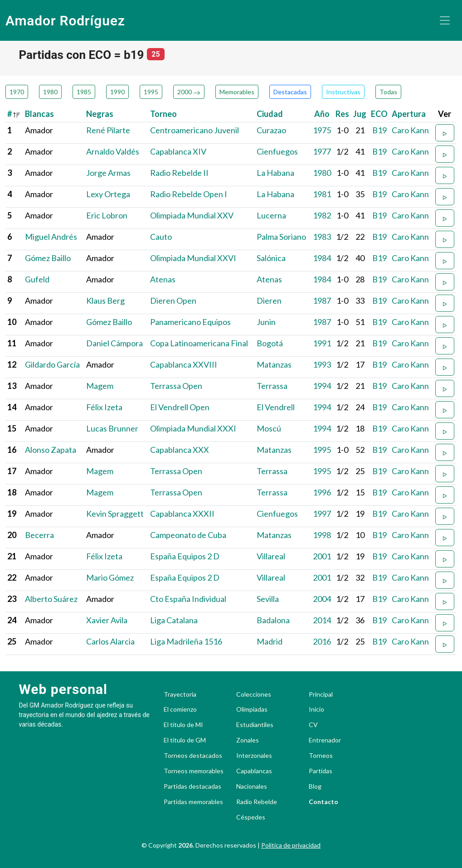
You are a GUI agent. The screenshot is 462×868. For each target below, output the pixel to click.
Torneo (163, 114)
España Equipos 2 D (185, 556)
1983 (322, 237)
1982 (322, 215)
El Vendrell (276, 407)
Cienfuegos (277, 151)
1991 (322, 343)
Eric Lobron (107, 215)
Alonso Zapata (51, 450)
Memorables (237, 92)
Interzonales (254, 756)
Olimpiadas (252, 709)
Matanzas (274, 364)
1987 (322, 301)
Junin (266, 322)
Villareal (271, 556)
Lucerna (271, 215)
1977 (322, 151)
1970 (17, 92)
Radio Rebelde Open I (189, 194)
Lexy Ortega (108, 194)
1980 (50, 92)
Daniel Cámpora (114, 343)
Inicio (316, 709)
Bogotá (270, 343)
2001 (322, 556)
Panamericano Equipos (190, 322)
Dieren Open (173, 301)
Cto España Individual (188, 599)
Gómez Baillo (48, 258)
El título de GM (185, 740)
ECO (379, 114)
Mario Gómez (110, 577)
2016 (322, 641)
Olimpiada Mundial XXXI (193, 428)
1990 (117, 92)
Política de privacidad (291, 845)
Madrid (270, 641)
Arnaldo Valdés (113, 151)
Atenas (163, 279)
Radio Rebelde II (179, 173)
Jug (360, 114)
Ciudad (270, 114)
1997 (322, 514)
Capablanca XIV (178, 151)
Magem (100, 386)
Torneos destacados (193, 756)
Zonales (248, 740)
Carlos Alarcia (110, 641)
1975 (322, 130)
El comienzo (180, 709)
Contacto (323, 802)
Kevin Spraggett (115, 514)
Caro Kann (410, 130)
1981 (322, 194)
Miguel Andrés (51, 237)
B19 (379, 130)
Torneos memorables (194, 771)
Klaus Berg (105, 301)
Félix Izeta (104, 407)
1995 (151, 92)
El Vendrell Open (180, 407)
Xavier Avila (107, 620)
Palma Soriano (281, 237)
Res (342, 114)
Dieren (269, 301)
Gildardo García (52, 364)
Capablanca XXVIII (184, 364)
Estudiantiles (255, 725)
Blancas (39, 114)
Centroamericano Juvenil (195, 130)
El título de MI (183, 725)
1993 (322, 364)
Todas (388, 92)
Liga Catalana (174, 620)
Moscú (269, 428)
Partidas (321, 771)
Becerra (39, 535)
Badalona (273, 620)
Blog (315, 786)
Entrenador (325, 740)
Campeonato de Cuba (188, 535)
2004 (322, 599)
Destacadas (290, 92)
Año (322, 114)
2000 (189, 92)
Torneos (321, 756)
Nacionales (252, 786)
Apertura (409, 114)
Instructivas (343, 92)
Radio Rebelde (257, 802)
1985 (84, 92)
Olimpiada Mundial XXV (192, 215)
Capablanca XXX (180, 450)
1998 (322, 535)
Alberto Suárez (51, 599)
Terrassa (272, 386)
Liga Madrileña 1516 (186, 641)
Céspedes (251, 817)
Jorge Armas (108, 173)
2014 (322, 620)
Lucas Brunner (112, 428)
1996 (322, 492)
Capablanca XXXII (182, 514)
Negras (100, 114)
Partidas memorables (193, 802)
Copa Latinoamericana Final (199, 343)
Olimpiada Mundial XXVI (193, 258)
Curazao (271, 130)
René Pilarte (108, 130)
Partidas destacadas (192, 786)
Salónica (271, 258)
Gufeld (37, 279)
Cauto (161, 237)
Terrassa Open (176, 386)
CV (313, 725)
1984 (322, 258)
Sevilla (268, 599)
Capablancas (254, 771)
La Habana (275, 173)
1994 (322, 386)
